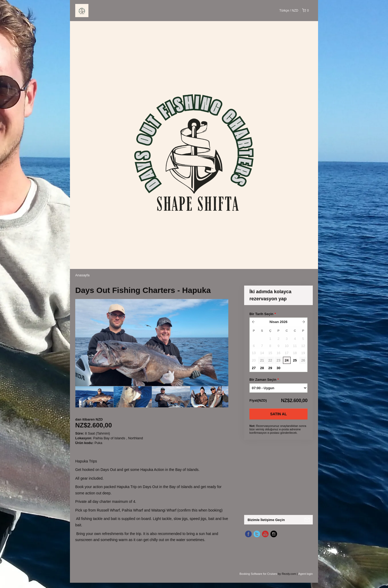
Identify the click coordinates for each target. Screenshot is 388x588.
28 (262, 368)
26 (303, 360)
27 (254, 368)
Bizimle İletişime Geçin (266, 520)
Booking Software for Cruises (259, 574)
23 (278, 360)
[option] (94, 397)
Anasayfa (82, 275)
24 (287, 360)
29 (270, 368)
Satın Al (279, 414)
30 (278, 368)
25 (295, 360)
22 (270, 360)
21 (262, 360)
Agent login (306, 574)
